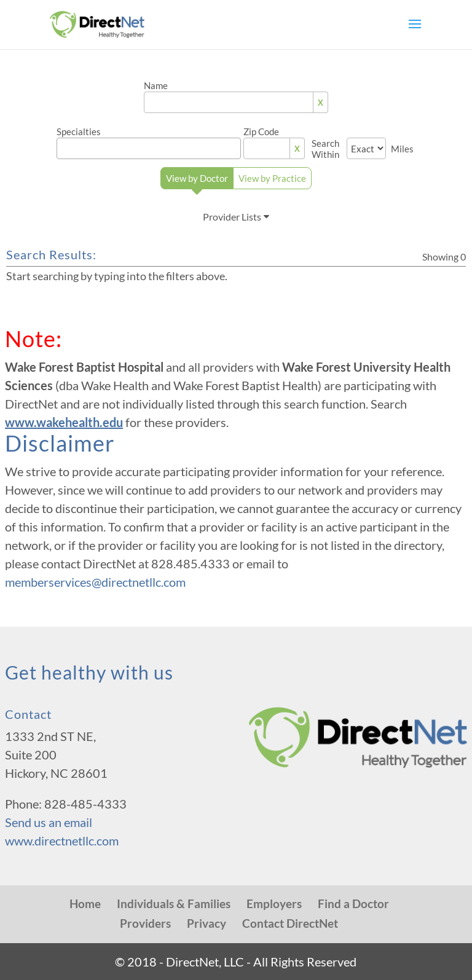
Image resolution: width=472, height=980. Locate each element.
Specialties (79, 131)
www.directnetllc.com (62, 841)
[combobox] (149, 148)
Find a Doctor (353, 904)
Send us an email (49, 822)
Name (156, 85)
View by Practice (272, 178)
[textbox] (152, 145)
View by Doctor (197, 181)
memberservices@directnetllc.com (95, 582)
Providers (145, 923)
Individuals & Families (174, 904)
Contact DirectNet (290, 923)
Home (85, 904)
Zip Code (261, 131)
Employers (274, 904)
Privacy (206, 923)
